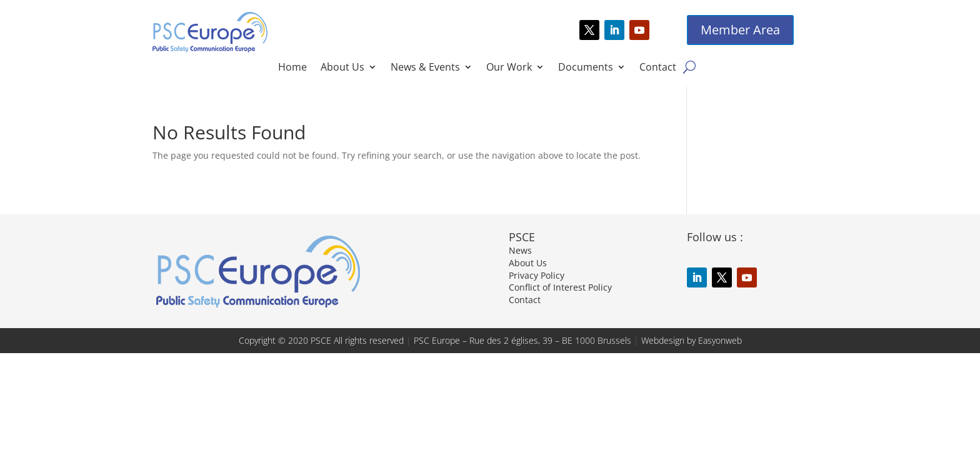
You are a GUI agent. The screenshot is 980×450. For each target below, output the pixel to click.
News (520, 250)
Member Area (740, 30)
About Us (342, 68)
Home (292, 68)
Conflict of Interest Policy (560, 287)
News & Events (425, 68)
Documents (586, 68)
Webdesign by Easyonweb (692, 340)
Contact (658, 68)
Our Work (509, 68)
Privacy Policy (537, 275)
